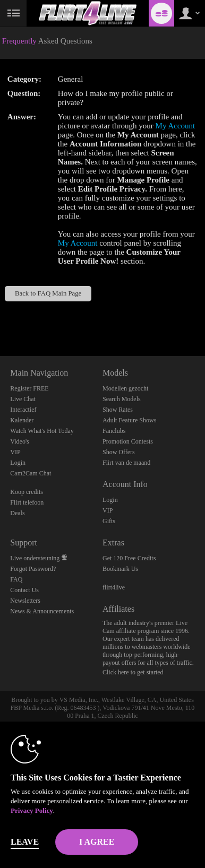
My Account (176, 126)
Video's (19, 441)
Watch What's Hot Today (42, 431)
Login (18, 463)
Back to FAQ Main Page (48, 293)
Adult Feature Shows (129, 420)
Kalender (22, 420)
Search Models (122, 399)
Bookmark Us (120, 569)
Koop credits (27, 492)
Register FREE (29, 388)
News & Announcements (42, 611)
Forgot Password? (33, 569)
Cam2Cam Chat (31, 473)
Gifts (109, 521)
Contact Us (24, 590)
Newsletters (25, 601)
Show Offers (119, 452)
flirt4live (114, 587)
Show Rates (118, 410)
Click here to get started (133, 672)
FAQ (16, 579)
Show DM (0, 316)
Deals (17, 513)
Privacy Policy (32, 810)
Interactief (23, 410)
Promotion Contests (128, 441)
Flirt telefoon (27, 502)
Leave (25, 842)
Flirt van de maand (126, 463)
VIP (15, 452)
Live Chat (23, 399)
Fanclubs (114, 431)
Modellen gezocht (125, 388)
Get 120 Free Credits (129, 558)
